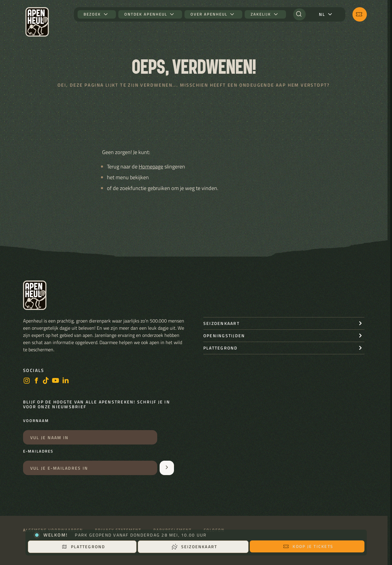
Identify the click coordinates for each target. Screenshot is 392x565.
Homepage (151, 167)
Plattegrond (83, 547)
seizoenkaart (221, 323)
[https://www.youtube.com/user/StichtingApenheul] (56, 381)
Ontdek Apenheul (146, 14)
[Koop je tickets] (360, 14)
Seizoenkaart (195, 547)
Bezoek (92, 14)
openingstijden (224, 336)
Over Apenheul (209, 14)
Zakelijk (261, 14)
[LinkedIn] (66, 381)
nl (322, 14)
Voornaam (36, 421)
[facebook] (36, 381)
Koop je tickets (308, 546)
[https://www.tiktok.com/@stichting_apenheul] (46, 381)
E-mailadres (38, 451)
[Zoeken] (299, 14)
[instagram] (27, 381)
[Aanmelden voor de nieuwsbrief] (167, 468)
